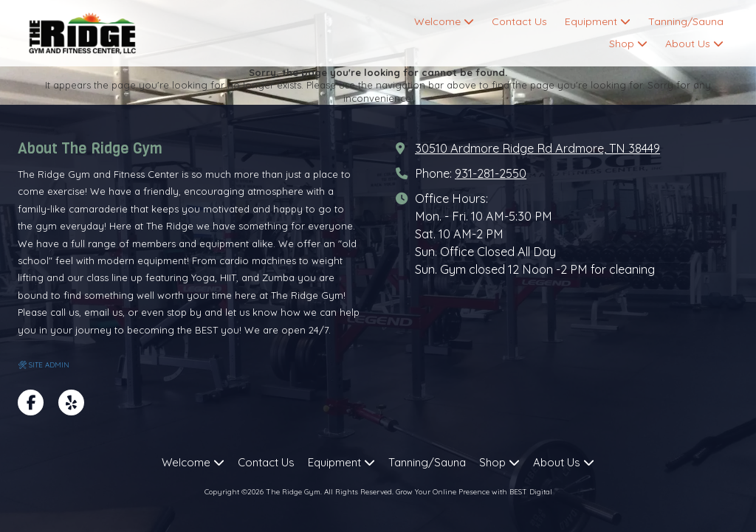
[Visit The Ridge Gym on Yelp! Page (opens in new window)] (71, 403)
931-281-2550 (491, 173)
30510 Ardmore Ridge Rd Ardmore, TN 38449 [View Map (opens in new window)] (537, 148)
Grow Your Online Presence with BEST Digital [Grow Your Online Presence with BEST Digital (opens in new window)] (474, 492)
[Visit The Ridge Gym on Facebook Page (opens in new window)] (31, 403)
